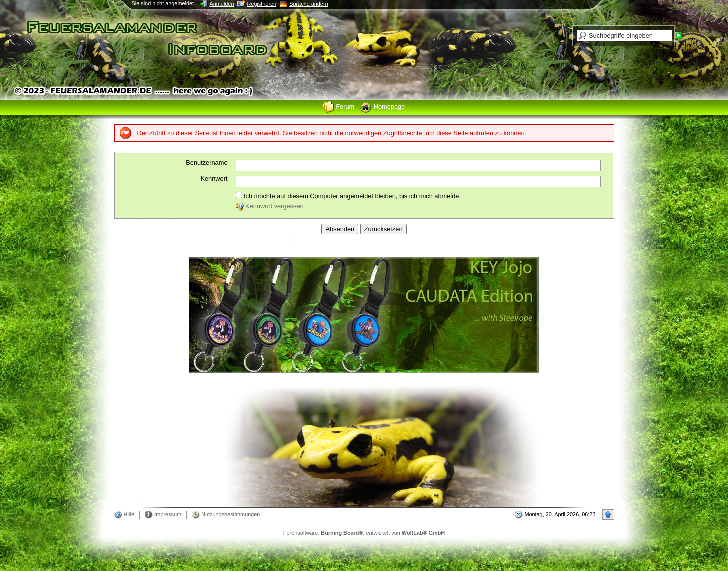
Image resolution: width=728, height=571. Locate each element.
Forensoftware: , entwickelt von (364, 533)
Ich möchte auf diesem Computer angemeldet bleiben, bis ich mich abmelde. (348, 196)
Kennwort (214, 179)
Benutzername (206, 163)
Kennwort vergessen (274, 206)
